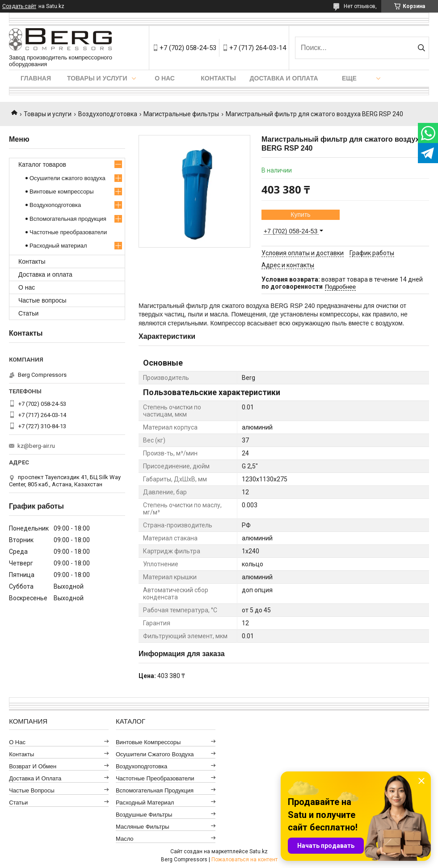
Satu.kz (259, 851)
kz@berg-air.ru (36, 446)
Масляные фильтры (143, 827)
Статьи (28, 313)
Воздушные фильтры (144, 815)
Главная (36, 78)
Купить (300, 215)
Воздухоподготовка (108, 114)
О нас (165, 78)
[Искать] (421, 48)
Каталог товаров (42, 164)
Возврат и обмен (33, 766)
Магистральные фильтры (181, 114)
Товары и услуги (97, 78)
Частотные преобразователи (68, 232)
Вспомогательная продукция (68, 219)
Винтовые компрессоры (62, 192)
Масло (125, 839)
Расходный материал (58, 246)
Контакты (218, 78)
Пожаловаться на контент (244, 860)
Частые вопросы (42, 300)
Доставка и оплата (284, 78)
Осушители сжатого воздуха (67, 178)
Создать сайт (19, 6)
